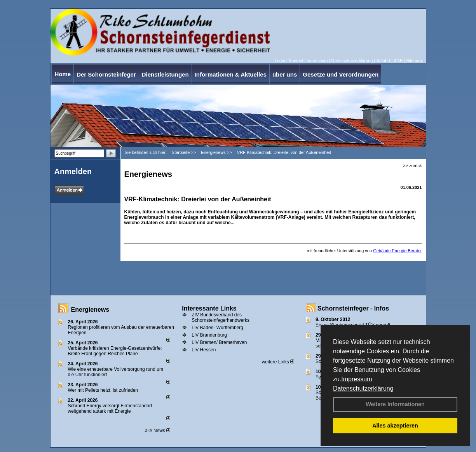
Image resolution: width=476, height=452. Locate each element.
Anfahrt (383, 61)
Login (280, 61)
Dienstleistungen (165, 74)
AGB (398, 61)
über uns (285, 74)
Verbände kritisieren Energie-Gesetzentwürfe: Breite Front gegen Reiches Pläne (115, 351)
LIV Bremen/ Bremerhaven (219, 342)
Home (63, 74)
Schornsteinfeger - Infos (353, 308)
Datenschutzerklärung (363, 388)
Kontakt (296, 61)
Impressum (357, 379)
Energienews (90, 310)
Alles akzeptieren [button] (395, 426)
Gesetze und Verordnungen (341, 74)
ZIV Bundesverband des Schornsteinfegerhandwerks (221, 318)
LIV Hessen (204, 350)
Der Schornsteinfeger (106, 74)
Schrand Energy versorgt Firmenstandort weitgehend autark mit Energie (110, 408)
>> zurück (412, 166)
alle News (158, 431)
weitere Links (278, 362)
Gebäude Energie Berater (397, 251)
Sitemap (414, 61)
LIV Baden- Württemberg (217, 328)
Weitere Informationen (395, 404)
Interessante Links (209, 308)
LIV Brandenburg (209, 335)
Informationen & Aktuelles (231, 74)
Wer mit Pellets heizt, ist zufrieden (103, 390)
